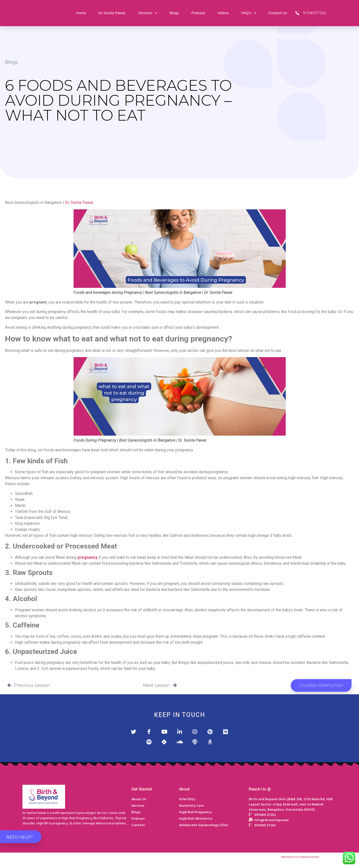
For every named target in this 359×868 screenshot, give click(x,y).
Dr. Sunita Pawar (79, 202)
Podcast (198, 13)
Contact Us (278, 13)
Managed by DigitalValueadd (300, 860)
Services (148, 13)
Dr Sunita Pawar (112, 13)
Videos (223, 13)
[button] (321, 685)
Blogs (174, 13)
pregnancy (88, 557)
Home (81, 13)
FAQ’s (249, 13)
